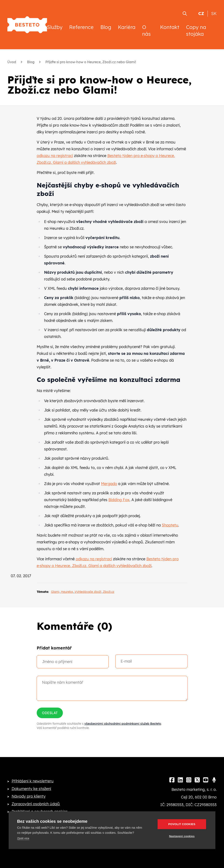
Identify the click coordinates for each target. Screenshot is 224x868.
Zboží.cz (109, 592)
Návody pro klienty (29, 796)
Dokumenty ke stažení (31, 789)
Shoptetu (170, 525)
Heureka (67, 592)
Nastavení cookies (182, 836)
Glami (55, 592)
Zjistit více (23, 838)
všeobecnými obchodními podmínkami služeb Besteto (123, 724)
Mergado (109, 484)
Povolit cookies (182, 824)
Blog (106, 27)
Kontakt (170, 27)
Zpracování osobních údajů (36, 804)
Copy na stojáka (196, 30)
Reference (81, 27)
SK (214, 13)
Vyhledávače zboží (88, 592)
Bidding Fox (119, 500)
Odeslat (50, 713)
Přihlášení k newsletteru (33, 781)
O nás (146, 30)
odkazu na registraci (55, 156)
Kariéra (127, 27)
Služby (55, 27)
